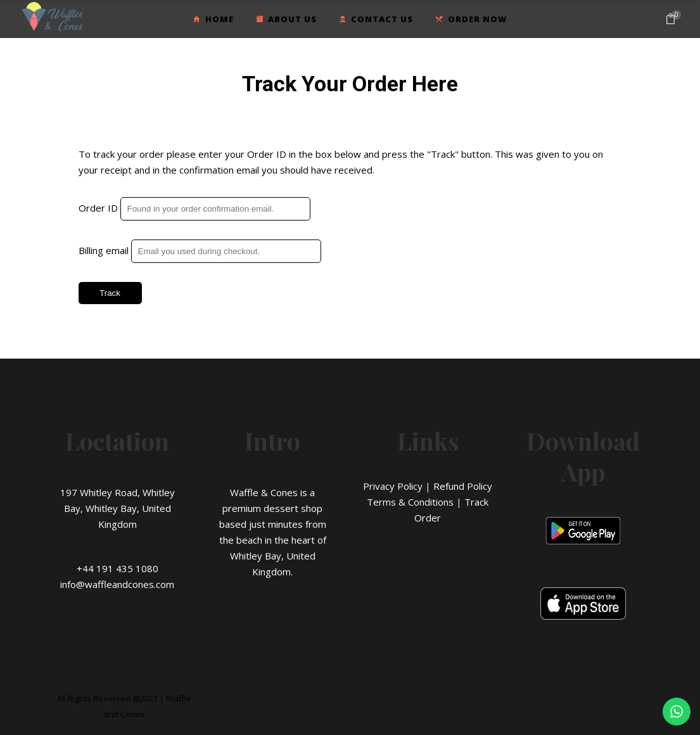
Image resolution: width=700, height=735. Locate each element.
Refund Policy (463, 486)
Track (110, 293)
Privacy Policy (393, 486)
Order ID (98, 208)
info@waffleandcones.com (117, 584)
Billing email (104, 250)
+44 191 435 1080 (118, 568)
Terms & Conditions (410, 502)
